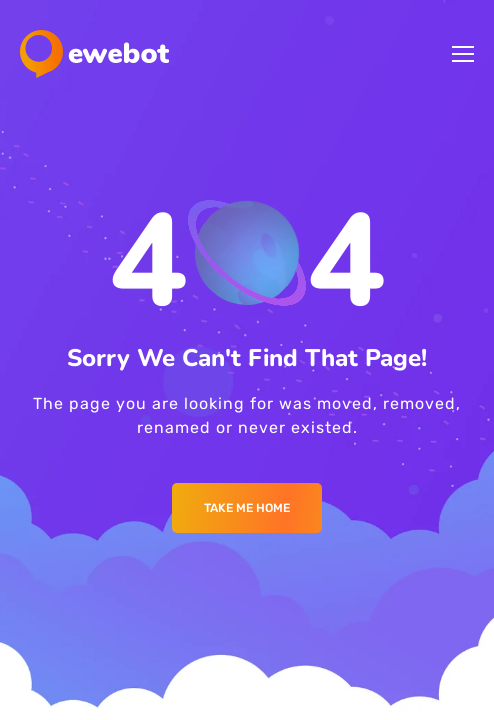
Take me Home (247, 508)
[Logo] (94, 54)
